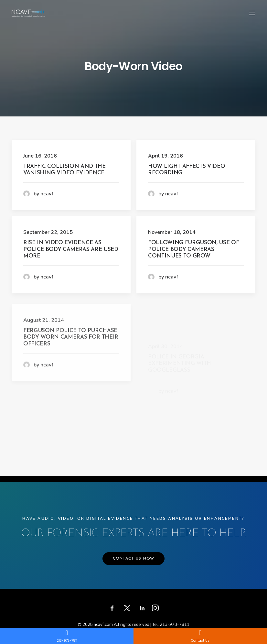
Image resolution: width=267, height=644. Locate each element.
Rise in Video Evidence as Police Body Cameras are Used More (71, 249)
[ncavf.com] (29, 13)
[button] (252, 13)
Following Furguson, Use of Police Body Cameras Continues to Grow (193, 249)
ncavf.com (103, 625)
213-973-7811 (175, 625)
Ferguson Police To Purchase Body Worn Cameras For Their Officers (71, 363)
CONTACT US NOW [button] (134, 559)
